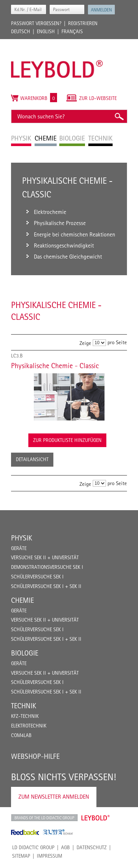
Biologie (25, 653)
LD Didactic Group (33, 847)
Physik (22, 538)
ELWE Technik (58, 832)
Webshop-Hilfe (35, 756)
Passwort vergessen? (36, 23)
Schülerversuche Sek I (37, 577)
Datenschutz (92, 847)
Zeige (85, 343)
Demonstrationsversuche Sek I (47, 567)
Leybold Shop (96, 818)
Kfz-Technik (25, 716)
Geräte (19, 548)
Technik (24, 706)
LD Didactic (44, 818)
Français (72, 31)
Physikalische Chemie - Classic (55, 366)
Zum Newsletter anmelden (54, 797)
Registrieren (83, 23)
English (46, 31)
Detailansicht (32, 459)
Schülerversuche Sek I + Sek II (46, 586)
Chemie (22, 600)
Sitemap (21, 856)
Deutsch (21, 31)
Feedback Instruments (25, 832)
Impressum (49, 856)
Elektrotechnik (29, 726)
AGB (66, 847)
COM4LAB (21, 735)
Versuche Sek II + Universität (45, 557)
